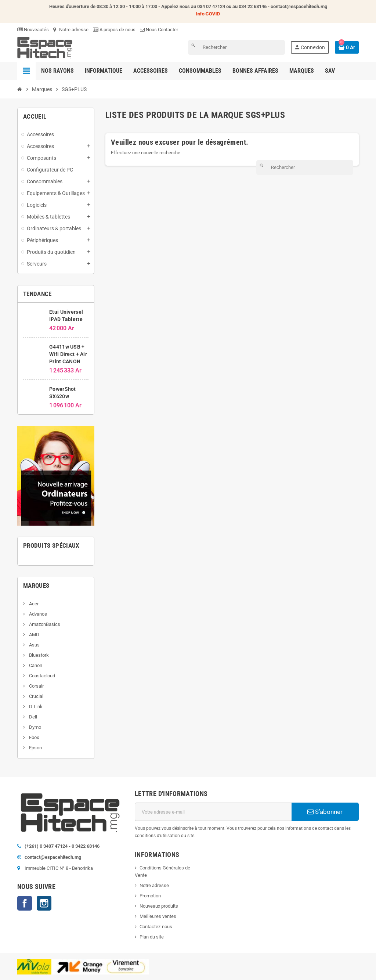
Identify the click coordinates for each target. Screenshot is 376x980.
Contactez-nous (156, 927)
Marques (36, 586)
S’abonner (325, 812)
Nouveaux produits (159, 906)
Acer (33, 604)
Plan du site (152, 937)
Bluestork (38, 655)
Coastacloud (41, 676)
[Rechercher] (236, 47)
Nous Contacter (159, 30)
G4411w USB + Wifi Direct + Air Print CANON (68, 354)
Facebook (25, 903)
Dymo (35, 727)
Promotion (150, 896)
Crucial (36, 696)
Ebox (33, 737)
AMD (34, 635)
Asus (34, 645)
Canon (35, 665)
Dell (32, 717)
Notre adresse (71, 30)
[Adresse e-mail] (213, 812)
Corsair (36, 686)
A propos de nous (114, 30)
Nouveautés (33, 30)
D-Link (35, 707)
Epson (35, 748)
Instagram (44, 903)
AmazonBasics (44, 624)
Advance (37, 614)
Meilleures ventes (158, 916)
